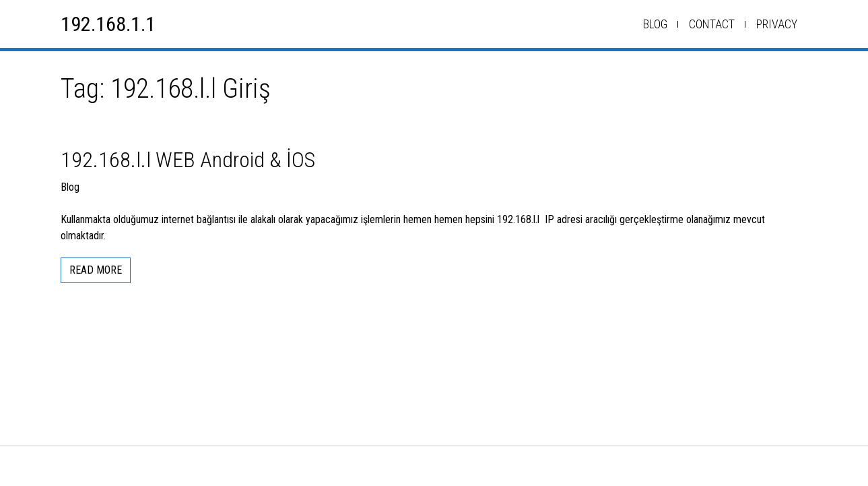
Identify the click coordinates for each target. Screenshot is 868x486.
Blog (655, 24)
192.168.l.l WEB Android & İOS (188, 160)
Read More (96, 270)
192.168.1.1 (108, 24)
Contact (712, 24)
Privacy (777, 24)
